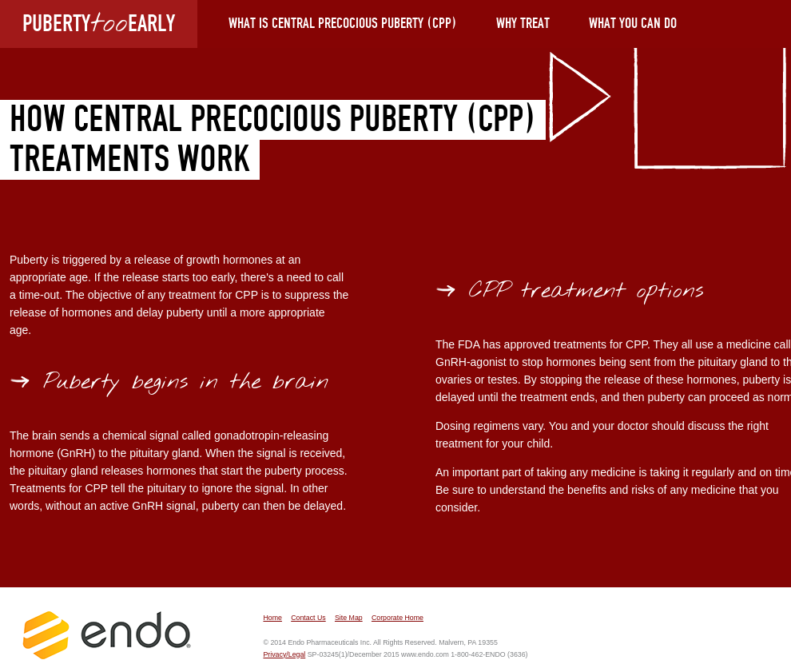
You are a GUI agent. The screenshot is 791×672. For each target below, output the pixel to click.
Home (272, 618)
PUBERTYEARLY (98, 24)
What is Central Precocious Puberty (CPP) (343, 24)
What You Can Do (633, 24)
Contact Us (308, 618)
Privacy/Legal (284, 654)
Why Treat (523, 24)
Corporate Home (397, 618)
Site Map (349, 618)
